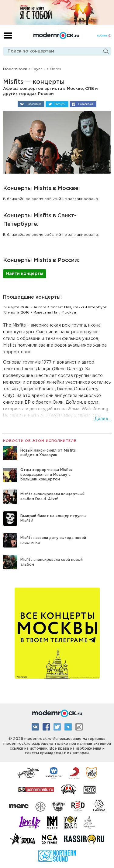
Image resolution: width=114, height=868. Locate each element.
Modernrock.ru (56, 36)
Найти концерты (25, 274)
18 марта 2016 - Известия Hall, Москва (40, 312)
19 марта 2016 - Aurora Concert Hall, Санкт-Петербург (55, 307)
